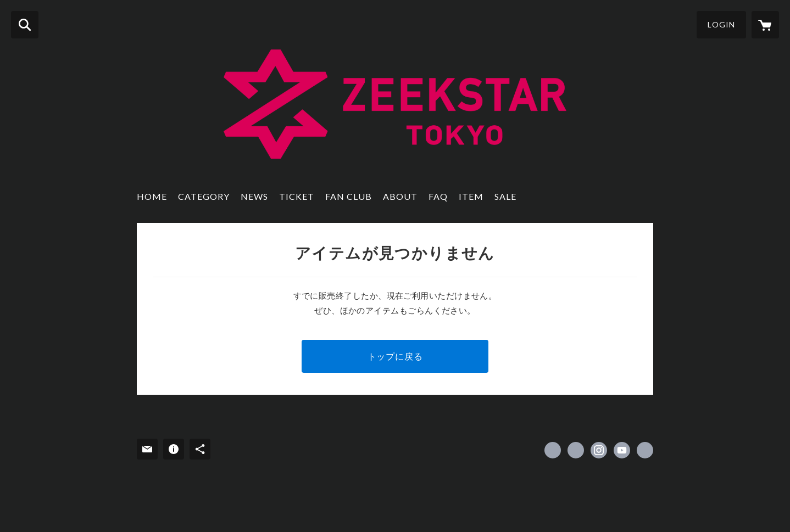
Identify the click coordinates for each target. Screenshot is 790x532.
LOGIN (721, 24)
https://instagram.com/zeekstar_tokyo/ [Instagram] (599, 450)
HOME (152, 196)
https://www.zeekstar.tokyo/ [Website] (645, 450)
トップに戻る (395, 356)
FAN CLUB (349, 196)
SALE (505, 196)
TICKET (297, 196)
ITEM (471, 196)
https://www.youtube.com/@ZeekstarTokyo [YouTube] (622, 450)
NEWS (254, 196)
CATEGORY (204, 196)
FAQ (438, 196)
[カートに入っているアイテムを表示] (765, 25)
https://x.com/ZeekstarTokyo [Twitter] (576, 450)
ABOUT (400, 196)
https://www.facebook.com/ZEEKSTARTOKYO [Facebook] (553, 450)
